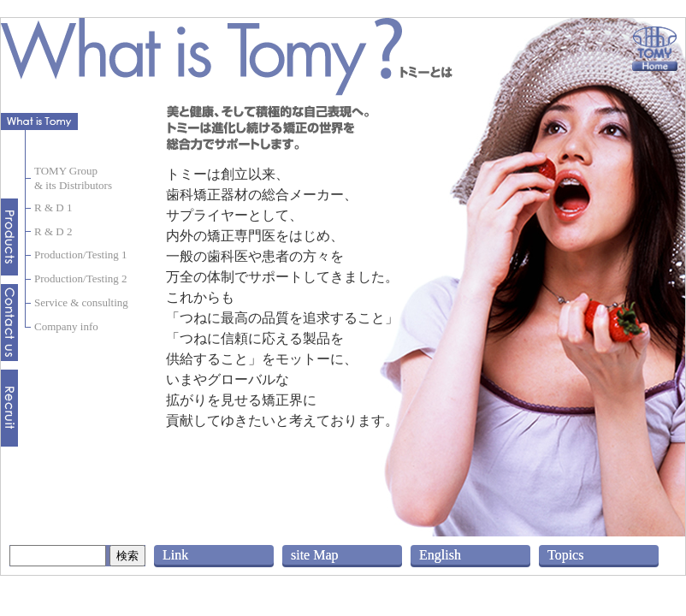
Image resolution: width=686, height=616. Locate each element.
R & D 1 (53, 207)
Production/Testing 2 (81, 278)
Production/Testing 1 (81, 255)
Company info (66, 326)
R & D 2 (53, 231)
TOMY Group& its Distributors (73, 178)
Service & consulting (81, 302)
